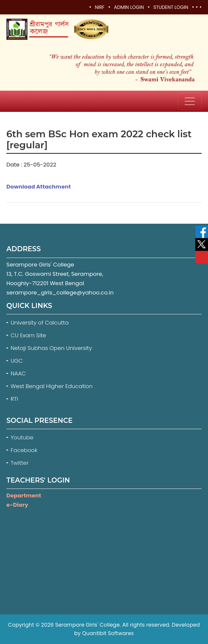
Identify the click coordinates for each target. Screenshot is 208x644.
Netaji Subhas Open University (51, 348)
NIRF (100, 7)
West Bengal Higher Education (52, 386)
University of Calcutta (40, 323)
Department (24, 495)
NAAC (18, 373)
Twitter (20, 463)
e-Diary (17, 505)
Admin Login (129, 7)
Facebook (25, 450)
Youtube (23, 437)
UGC (17, 361)
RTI (14, 399)
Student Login (171, 7)
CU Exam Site (28, 335)
